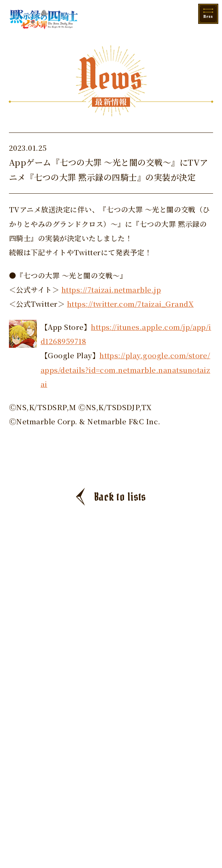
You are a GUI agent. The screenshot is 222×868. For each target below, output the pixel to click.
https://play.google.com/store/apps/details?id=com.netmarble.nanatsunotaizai (126, 369)
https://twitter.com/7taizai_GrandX (130, 304)
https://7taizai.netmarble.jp (111, 289)
